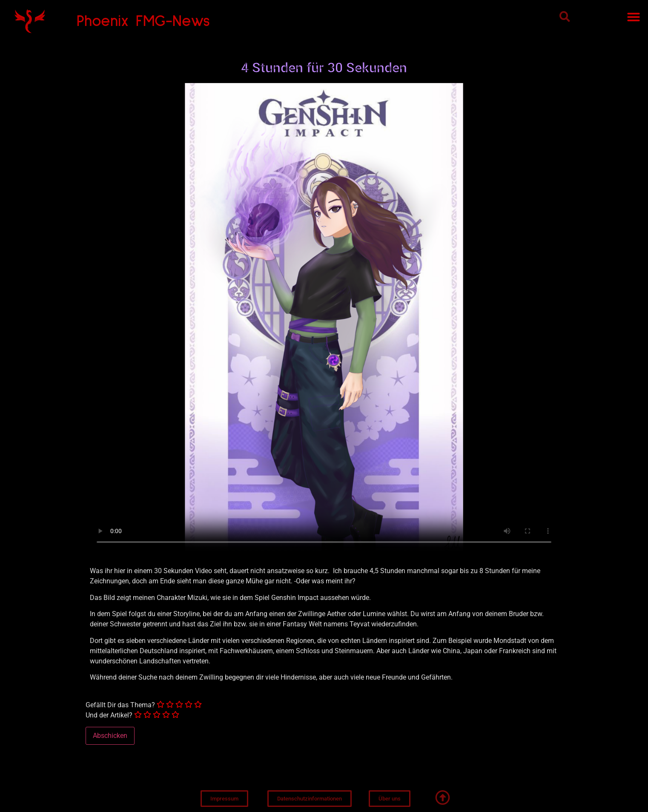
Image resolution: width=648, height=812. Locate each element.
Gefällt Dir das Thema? (120, 705)
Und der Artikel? (109, 715)
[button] (565, 16)
